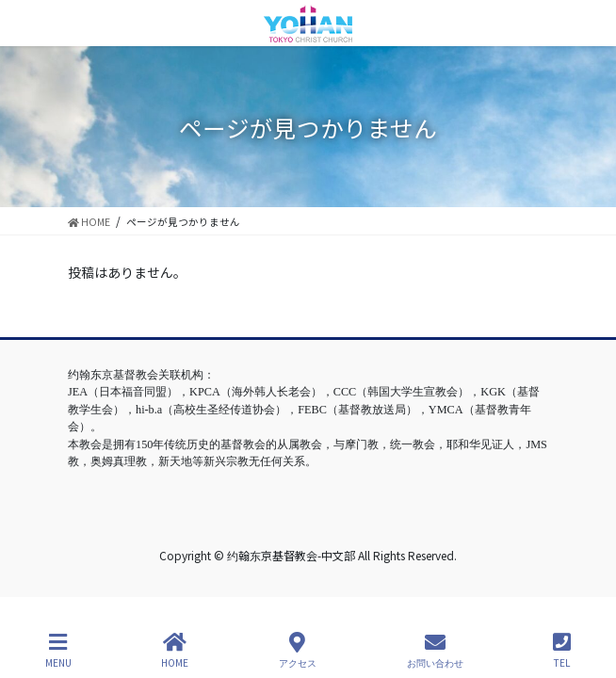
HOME (175, 650)
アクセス (298, 650)
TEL (562, 650)
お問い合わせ (435, 650)
